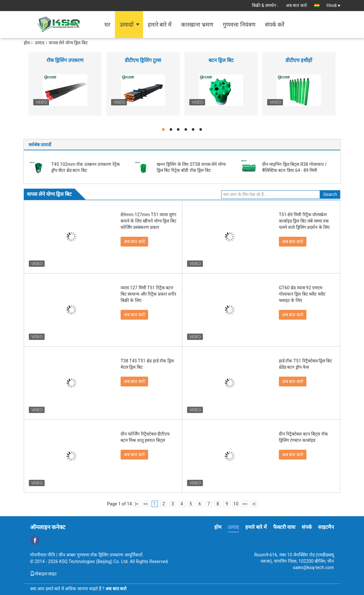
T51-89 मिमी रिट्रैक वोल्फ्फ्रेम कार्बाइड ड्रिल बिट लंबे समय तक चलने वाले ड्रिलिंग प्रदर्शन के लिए (304, 221)
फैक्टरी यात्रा (284, 527)
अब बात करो (296, 5)
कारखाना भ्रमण (197, 25)
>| (254, 504)
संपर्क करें (275, 25)
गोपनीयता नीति (43, 555)
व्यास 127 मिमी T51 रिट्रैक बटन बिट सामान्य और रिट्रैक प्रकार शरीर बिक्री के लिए (148, 294)
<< (146, 504)
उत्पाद (40, 43)
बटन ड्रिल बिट (221, 60)
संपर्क (307, 527)
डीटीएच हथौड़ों (299, 60)
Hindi (333, 5)
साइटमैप (326, 527)
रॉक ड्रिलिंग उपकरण (65, 60)
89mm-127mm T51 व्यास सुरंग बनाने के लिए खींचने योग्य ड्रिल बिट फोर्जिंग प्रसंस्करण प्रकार (148, 221)
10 (236, 504)
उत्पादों (127, 25)
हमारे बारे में (160, 25)
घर (107, 25)
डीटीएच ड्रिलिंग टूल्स (143, 60)
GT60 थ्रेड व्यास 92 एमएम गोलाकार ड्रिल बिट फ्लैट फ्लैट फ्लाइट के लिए (302, 294)
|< (137, 504)
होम (27, 43)
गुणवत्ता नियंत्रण (239, 25)
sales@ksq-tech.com (313, 567)
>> (245, 504)
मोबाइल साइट (43, 574)
